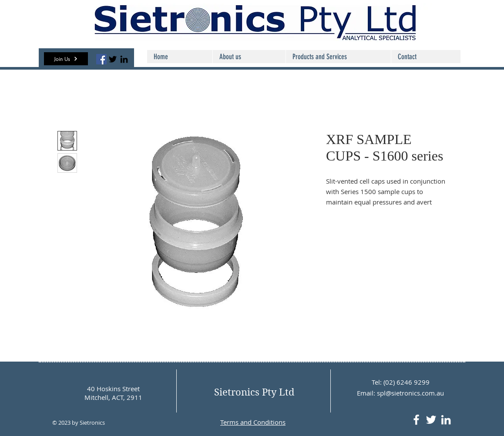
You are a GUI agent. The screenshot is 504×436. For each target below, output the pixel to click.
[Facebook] (101, 59)
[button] (66, 59)
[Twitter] (113, 59)
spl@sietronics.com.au (410, 393)
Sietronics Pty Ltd (254, 392)
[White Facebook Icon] (416, 420)
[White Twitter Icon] (431, 420)
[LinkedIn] (124, 59)
